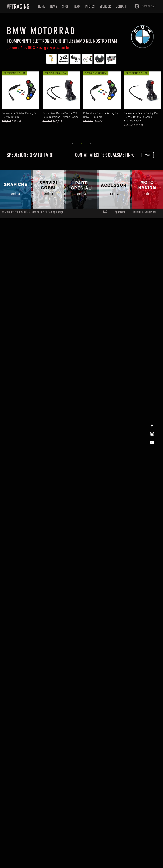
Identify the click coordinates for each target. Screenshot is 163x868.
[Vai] (148, 155)
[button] (155, 6)
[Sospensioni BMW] (51, 59)
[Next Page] (90, 144)
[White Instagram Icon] (152, 434)
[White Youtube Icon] (152, 442)
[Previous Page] (73, 144)
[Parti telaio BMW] (63, 59)
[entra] (15, 194)
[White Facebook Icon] (152, 426)
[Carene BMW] (99, 59)
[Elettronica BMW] (87, 59)
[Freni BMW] (111, 59)
